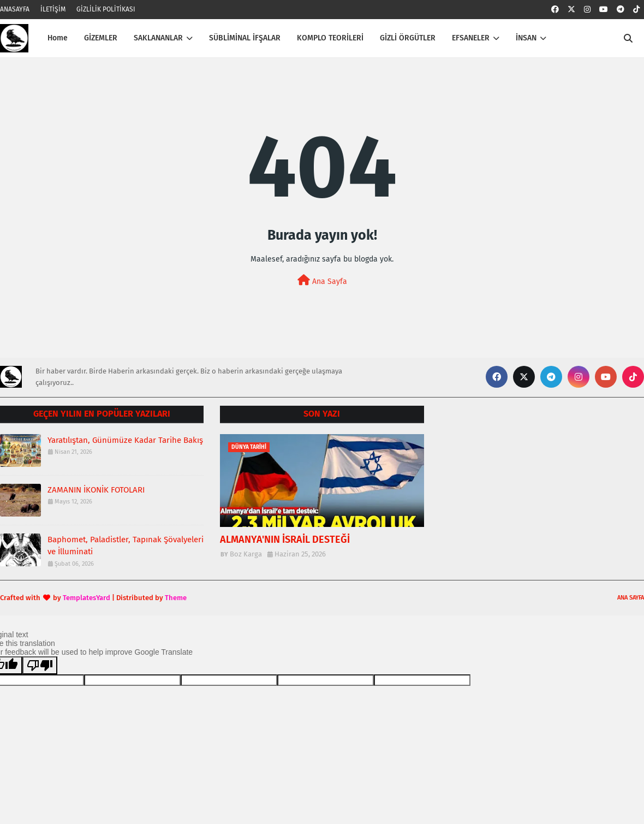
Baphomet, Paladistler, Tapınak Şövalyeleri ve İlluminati (126, 546)
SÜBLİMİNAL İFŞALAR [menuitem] (245, 38)
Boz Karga (246, 554)
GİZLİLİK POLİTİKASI (106, 9)
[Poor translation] (40, 665)
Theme (176, 598)
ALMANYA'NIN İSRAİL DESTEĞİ (285, 540)
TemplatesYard (87, 598)
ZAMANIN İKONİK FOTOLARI (96, 490)
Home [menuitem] (58, 38)
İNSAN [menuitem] (526, 38)
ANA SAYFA (631, 598)
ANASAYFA (15, 9)
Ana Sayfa (322, 280)
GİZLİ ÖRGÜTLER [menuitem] (408, 38)
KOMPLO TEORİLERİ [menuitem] (330, 38)
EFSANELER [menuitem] (471, 38)
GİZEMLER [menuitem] (101, 38)
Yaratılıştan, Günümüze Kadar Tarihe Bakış (125, 440)
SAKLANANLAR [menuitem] (158, 38)
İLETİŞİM (53, 9)
